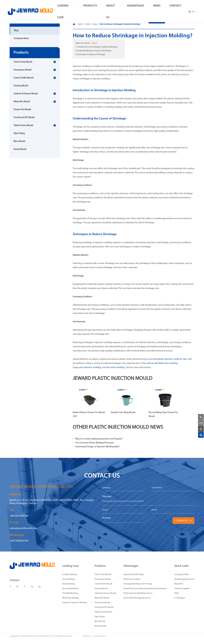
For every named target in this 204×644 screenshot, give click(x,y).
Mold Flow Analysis (132, 579)
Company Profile (182, 575)
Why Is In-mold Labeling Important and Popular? (99, 439)
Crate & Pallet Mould (23, 78)
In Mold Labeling (70, 575)
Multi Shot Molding (71, 598)
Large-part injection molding (87, 367)
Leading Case (63, 12)
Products (90, 6)
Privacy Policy (100, 636)
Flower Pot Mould (22, 110)
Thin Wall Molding (70, 593)
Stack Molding (68, 584)
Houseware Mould (22, 70)
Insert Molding (68, 579)
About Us (111, 12)
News (157, 6)
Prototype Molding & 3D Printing (138, 584)
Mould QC (179, 584)
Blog (16, 31)
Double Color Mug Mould (123, 412)
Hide (94, 43)
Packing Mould (21, 86)
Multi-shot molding (168, 363)
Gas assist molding (115, 367)
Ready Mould (20, 149)
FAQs (177, 593)
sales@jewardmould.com (23, 528)
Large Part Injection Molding (75, 603)
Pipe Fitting (19, 133)
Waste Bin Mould (22, 102)
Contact (175, 6)
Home (80, 24)
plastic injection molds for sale (172, 359)
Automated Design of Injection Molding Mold (97, 447)
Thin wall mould (150, 363)
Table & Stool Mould (23, 125)
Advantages (136, 6)
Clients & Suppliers (182, 589)
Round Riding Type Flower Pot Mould (163, 414)
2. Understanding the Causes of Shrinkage (93, 51)
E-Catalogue (180, 598)
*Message (107, 497)
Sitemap (86, 636)
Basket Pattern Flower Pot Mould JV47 (89, 414)
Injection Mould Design (134, 575)
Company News (21, 38)
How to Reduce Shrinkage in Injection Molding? (120, 24)
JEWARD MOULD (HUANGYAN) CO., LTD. (38, 636)
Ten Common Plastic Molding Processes (95, 443)
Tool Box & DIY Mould (24, 118)
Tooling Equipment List (184, 579)
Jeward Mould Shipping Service (137, 598)
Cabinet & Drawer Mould (25, 94)
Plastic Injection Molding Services (138, 593)
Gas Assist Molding (70, 589)
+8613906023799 (19, 541)
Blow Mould (19, 141)
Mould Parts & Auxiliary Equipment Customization (145, 589)
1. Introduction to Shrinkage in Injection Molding (96, 47)
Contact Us (183, 521)
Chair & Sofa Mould (23, 62)
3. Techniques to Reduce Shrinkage (90, 55)
